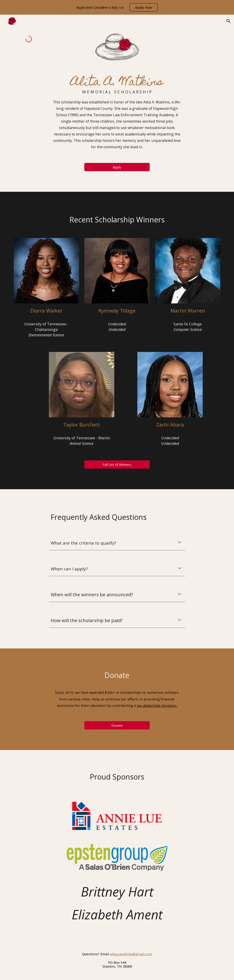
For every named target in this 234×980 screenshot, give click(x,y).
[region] (117, 7)
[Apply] (117, 167)
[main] (117, 112)
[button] (229, 21)
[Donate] (117, 725)
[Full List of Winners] (117, 464)
